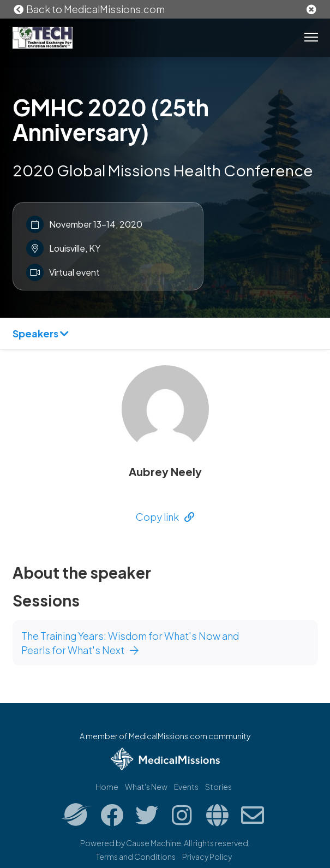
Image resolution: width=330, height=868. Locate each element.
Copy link (165, 517)
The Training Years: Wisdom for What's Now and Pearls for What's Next (130, 643)
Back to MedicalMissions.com (89, 9)
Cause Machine (154, 843)
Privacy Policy (207, 857)
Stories (218, 787)
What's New (146, 787)
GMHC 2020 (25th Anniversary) (111, 119)
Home (107, 787)
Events (186, 787)
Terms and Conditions (136, 857)
